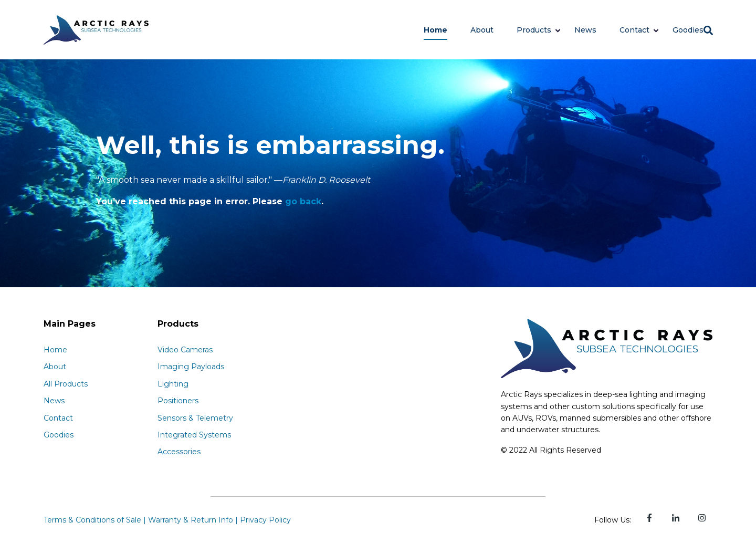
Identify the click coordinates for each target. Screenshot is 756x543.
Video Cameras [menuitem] (185, 350)
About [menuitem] (55, 367)
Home (435, 30)
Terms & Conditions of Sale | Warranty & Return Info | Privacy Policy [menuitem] (167, 520)
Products (534, 30)
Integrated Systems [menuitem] (194, 435)
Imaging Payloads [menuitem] (191, 367)
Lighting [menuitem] (173, 384)
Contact (634, 30)
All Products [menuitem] (66, 384)
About (482, 30)
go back (303, 201)
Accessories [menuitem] (179, 452)
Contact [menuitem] (58, 418)
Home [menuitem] (55, 350)
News (585, 30)
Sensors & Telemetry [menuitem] (195, 418)
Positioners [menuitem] (178, 401)
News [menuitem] (54, 401)
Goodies (688, 30)
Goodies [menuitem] (59, 435)
